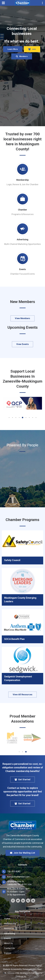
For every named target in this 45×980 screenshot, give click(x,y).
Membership (22, 180)
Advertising (23, 239)
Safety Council (12, 560)
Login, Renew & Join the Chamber (22, 184)
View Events (22, 344)
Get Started (23, 780)
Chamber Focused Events (22, 274)
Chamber (22, 210)
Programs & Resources (23, 214)
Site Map (37, 969)
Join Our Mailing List (23, 853)
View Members (22, 318)
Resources (9, 929)
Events (22, 269)
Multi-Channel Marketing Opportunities (22, 244)
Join (32, 49)
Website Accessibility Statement (17, 969)
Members (22, 56)
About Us (9, 943)
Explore (8, 953)
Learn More (13, 49)
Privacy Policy (35, 965)
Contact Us (9, 948)
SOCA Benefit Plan (14, 639)
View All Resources (22, 694)
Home (7, 919)
